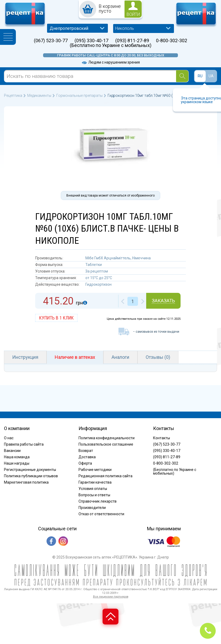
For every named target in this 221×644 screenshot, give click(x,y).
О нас (9, 438)
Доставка (87, 457)
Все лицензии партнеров (111, 597)
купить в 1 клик (56, 318)
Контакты (162, 438)
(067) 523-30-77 (51, 41)
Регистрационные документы (30, 470)
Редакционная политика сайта (105, 476)
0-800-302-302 (172, 41)
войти (133, 14)
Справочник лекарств (98, 501)
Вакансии (12, 451)
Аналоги (120, 357)
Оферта (85, 463)
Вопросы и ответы (94, 495)
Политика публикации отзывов (31, 476)
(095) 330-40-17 (91, 41)
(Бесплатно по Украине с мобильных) (111, 45)
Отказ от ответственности (101, 514)
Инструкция (25, 357)
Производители (92, 508)
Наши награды (17, 463)
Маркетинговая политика (26, 482)
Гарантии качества (95, 482)
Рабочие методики (95, 470)
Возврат (86, 451)
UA (211, 76)
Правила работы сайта (24, 444)
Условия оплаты (93, 489)
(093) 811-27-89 (132, 41)
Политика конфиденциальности (107, 438)
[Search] (182, 76)
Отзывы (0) (158, 357)
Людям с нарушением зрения (111, 62)
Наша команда (17, 457)
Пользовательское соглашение (106, 444)
